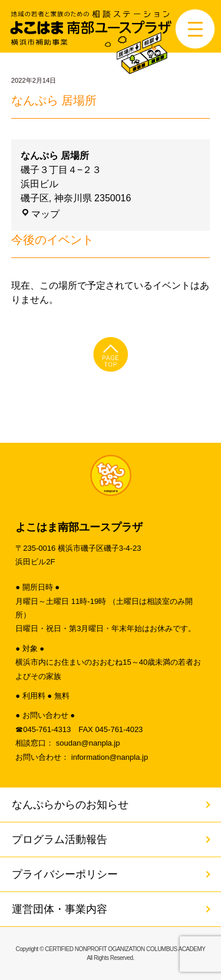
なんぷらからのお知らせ (70, 805)
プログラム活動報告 (60, 839)
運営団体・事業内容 (60, 909)
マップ (40, 214)
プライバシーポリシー (65, 874)
